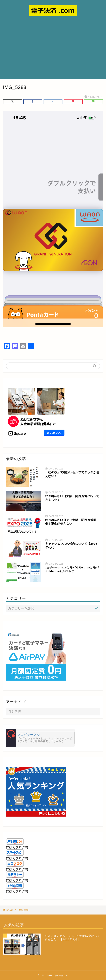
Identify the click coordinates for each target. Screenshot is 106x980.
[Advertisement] (53, 49)
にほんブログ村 (17, 847)
